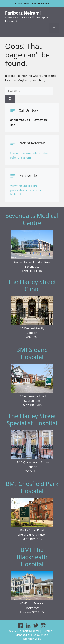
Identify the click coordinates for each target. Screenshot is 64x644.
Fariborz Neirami (23, 13)
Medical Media (40, 635)
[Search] (10, 99)
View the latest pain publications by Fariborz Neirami (27, 190)
